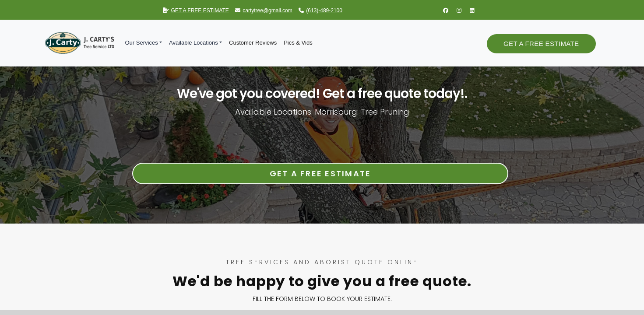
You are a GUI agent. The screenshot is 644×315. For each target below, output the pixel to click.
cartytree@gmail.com (264, 10)
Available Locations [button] (194, 43)
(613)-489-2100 (320, 10)
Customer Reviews (253, 43)
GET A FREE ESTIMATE (196, 10)
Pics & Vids (298, 43)
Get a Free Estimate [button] (541, 44)
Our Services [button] (142, 43)
